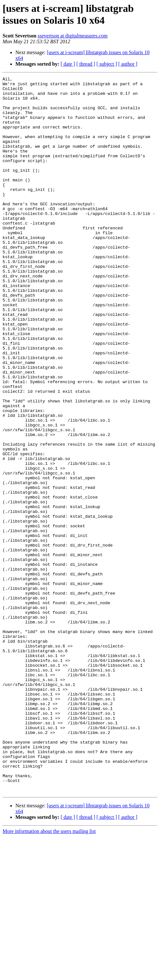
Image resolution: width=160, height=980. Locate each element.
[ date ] (68, 64)
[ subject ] (107, 64)
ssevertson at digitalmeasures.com (72, 36)
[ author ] (128, 64)
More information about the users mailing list (49, 974)
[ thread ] (86, 64)
